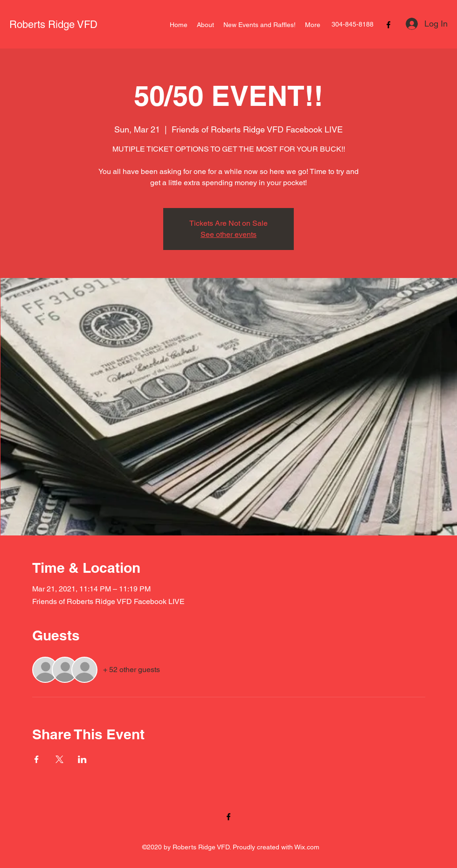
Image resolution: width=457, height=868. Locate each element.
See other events (228, 234)
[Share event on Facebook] (37, 759)
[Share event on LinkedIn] (82, 759)
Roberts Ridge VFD (53, 24)
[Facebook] (388, 25)
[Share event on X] (59, 759)
